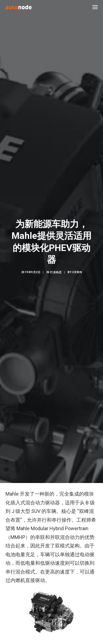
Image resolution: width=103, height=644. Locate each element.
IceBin (77, 269)
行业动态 (56, 269)
